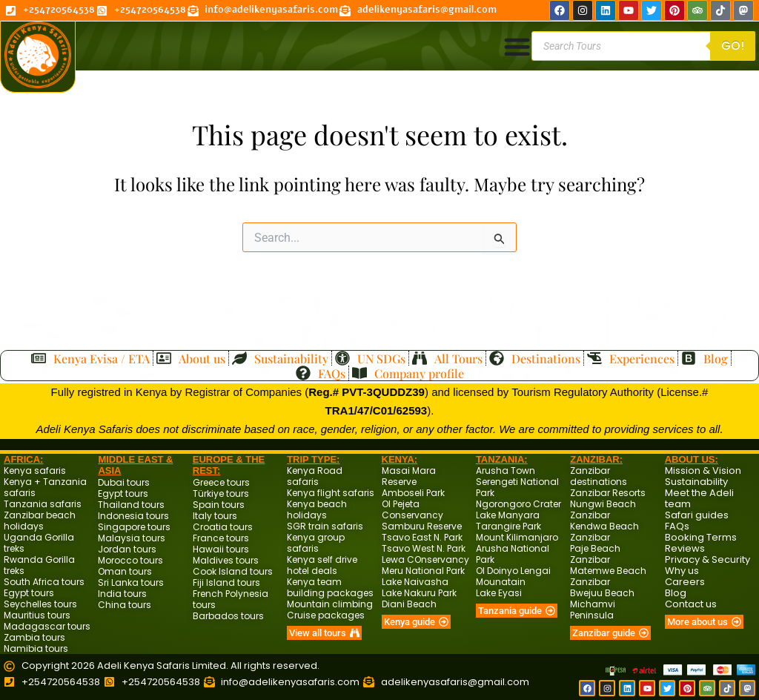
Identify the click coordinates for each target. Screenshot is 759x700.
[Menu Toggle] (517, 46)
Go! (733, 46)
